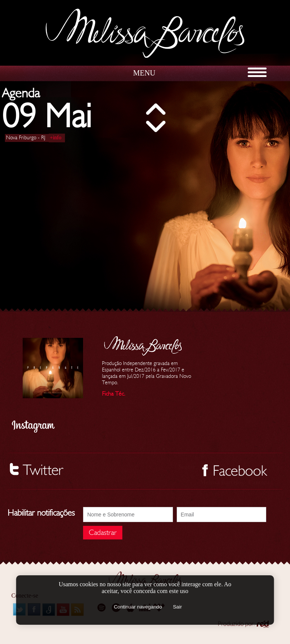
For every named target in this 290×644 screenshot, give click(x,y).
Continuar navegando (138, 607)
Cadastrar (103, 533)
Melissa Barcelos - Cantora (235, 482)
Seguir (187, 467)
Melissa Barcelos (145, 33)
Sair (177, 607)
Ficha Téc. (114, 394)
